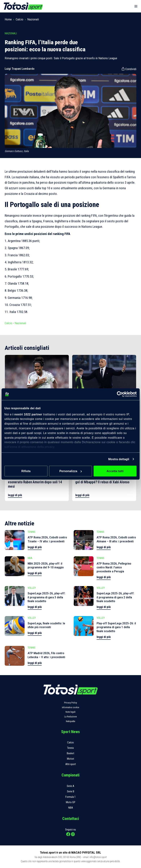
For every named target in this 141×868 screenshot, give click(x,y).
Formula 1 (70, 797)
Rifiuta (26, 471)
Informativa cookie (70, 707)
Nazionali (33, 19)
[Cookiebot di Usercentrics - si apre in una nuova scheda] (121, 394)
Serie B (71, 791)
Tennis (70, 748)
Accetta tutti (115, 471)
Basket (70, 753)
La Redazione (70, 717)
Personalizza (71, 471)
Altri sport (71, 764)
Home (8, 19)
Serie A (70, 786)
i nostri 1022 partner (27, 414)
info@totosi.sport (98, 857)
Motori (70, 759)
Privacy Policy (70, 703)
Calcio (19, 19)
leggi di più (15, 495)
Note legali (70, 712)
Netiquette (70, 721)
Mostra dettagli (119, 459)
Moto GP (71, 802)
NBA (71, 808)
